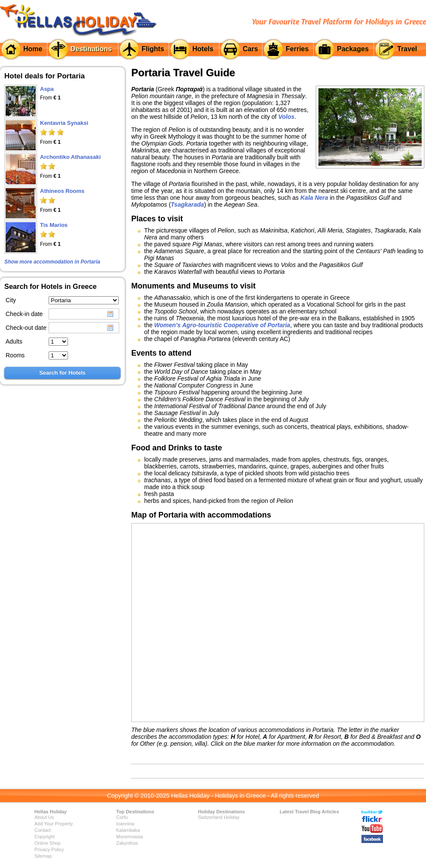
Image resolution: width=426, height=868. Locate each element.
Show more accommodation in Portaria (52, 262)
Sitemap (43, 856)
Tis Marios (54, 225)
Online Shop (48, 843)
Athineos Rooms (62, 191)
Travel (407, 49)
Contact (43, 830)
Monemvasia (130, 837)
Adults (14, 341)
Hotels (203, 49)
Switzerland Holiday (219, 817)
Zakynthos (127, 843)
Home (33, 49)
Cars (250, 49)
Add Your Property (54, 824)
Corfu (122, 817)
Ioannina (125, 824)
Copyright (45, 837)
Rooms (15, 355)
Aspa (47, 89)
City (11, 300)
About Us (44, 817)
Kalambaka (128, 830)
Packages (353, 49)
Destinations (91, 49)
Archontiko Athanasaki (70, 157)
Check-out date (26, 328)
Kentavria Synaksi (64, 123)
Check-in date (24, 314)
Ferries (297, 49)
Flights (153, 49)
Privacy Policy (49, 849)
